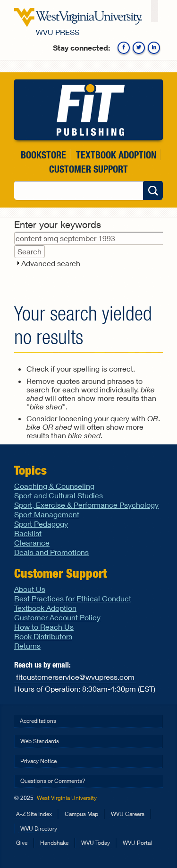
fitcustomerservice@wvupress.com (75, 677)
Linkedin (154, 48)
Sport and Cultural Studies (59, 495)
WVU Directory (39, 829)
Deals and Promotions (51, 552)
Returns (27, 646)
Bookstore (43, 155)
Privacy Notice (38, 761)
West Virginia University (67, 798)
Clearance (32, 542)
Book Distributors (43, 636)
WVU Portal (137, 843)
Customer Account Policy (57, 617)
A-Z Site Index (34, 814)
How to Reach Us (44, 627)
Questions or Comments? (53, 781)
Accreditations (38, 721)
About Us (30, 589)
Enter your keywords (58, 224)
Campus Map (81, 814)
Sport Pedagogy (41, 524)
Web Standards (40, 741)
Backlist (28, 533)
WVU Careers (128, 814)
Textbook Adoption (116, 155)
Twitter (139, 48)
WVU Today (96, 843)
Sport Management (47, 514)
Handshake (54, 843)
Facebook (124, 48)
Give (22, 843)
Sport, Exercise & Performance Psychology (86, 505)
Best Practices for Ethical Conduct (73, 598)
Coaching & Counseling (54, 486)
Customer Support (88, 169)
